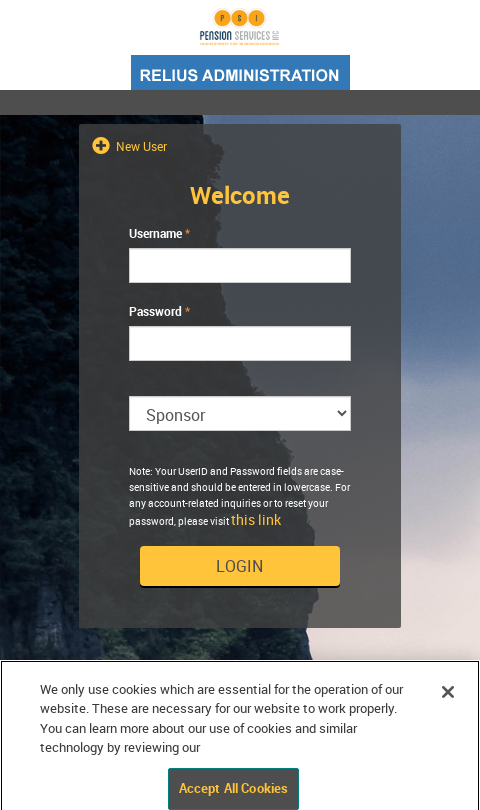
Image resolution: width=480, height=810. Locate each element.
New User (140, 146)
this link (256, 519)
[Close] (448, 699)
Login (239, 566)
